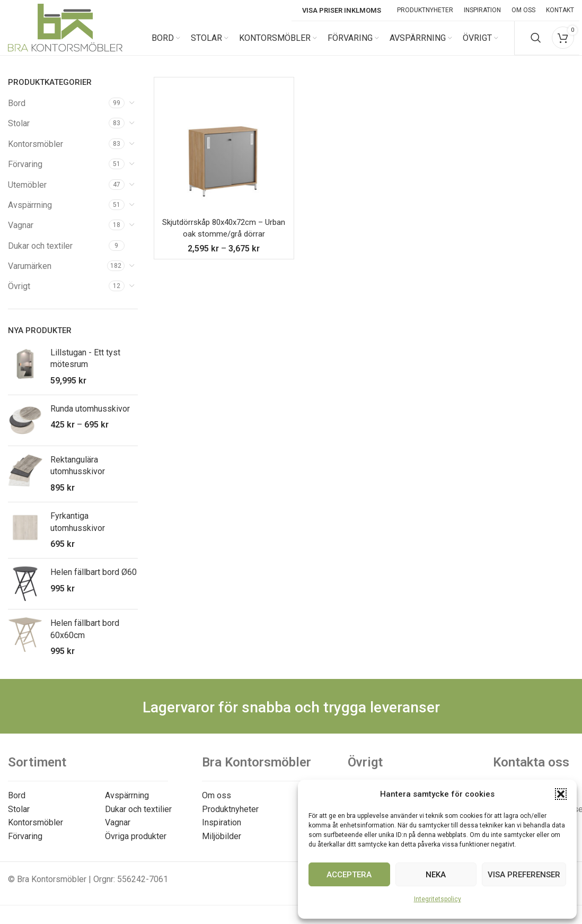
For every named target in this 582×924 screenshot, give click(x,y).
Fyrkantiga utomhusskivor (78, 530)
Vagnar (21, 234)
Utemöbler (27, 193)
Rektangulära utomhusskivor (78, 474)
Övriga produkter (136, 845)
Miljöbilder (222, 845)
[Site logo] (65, 42)
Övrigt (19, 295)
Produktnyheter (230, 818)
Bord (17, 112)
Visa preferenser (524, 875)
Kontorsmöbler (36, 152)
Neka (436, 875)
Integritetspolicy (438, 899)
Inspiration (222, 831)
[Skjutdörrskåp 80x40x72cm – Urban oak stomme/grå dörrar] (224, 156)
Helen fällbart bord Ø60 (94, 581)
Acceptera (349, 875)
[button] (561, 794)
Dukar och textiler (40, 254)
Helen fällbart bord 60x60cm (85, 637)
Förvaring (25, 173)
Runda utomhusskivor (90, 417)
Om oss (217, 804)
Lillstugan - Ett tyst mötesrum (85, 367)
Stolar (19, 132)
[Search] (536, 42)
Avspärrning (30, 213)
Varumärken (30, 274)
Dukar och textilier (138, 818)
